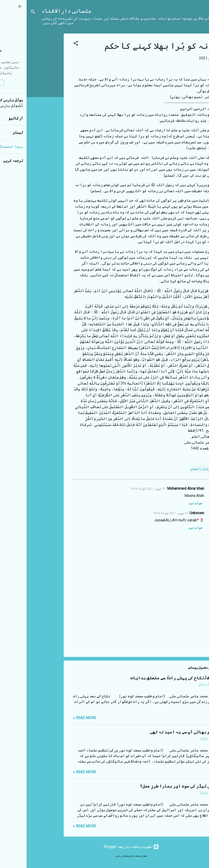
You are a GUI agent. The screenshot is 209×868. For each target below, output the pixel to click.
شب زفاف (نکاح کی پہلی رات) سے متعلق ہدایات (150, 678)
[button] (49, 44)
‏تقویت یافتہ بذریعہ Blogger (105, 847)
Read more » (58, 718)
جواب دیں (169, 503)
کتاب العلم (174, 469)
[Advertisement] (19, 103)
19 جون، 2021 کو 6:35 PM (121, 489)
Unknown (170, 513)
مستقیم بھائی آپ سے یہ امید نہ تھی (160, 732)
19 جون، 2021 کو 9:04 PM (144, 513)
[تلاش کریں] (6, 13)
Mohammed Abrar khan (159, 488)
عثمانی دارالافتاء (40, 11)
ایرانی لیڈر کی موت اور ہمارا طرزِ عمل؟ (155, 786)
